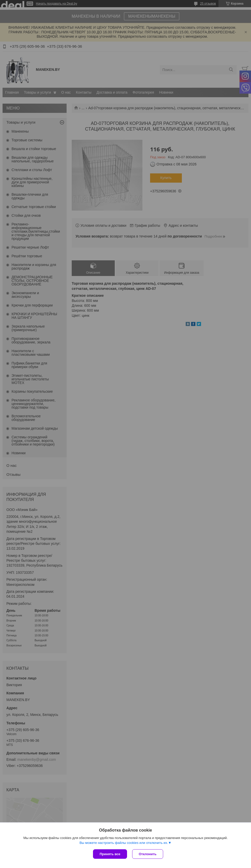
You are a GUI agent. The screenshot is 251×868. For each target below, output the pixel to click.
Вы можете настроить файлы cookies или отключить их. (124, 843)
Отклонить (148, 854)
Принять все (110, 854)
